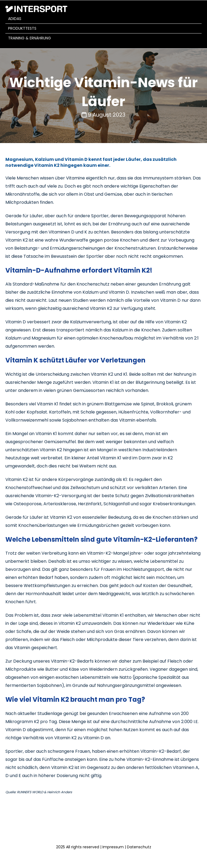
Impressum (113, 847)
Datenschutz (139, 847)
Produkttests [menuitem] (22, 28)
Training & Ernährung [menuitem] (30, 38)
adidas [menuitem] (15, 19)
